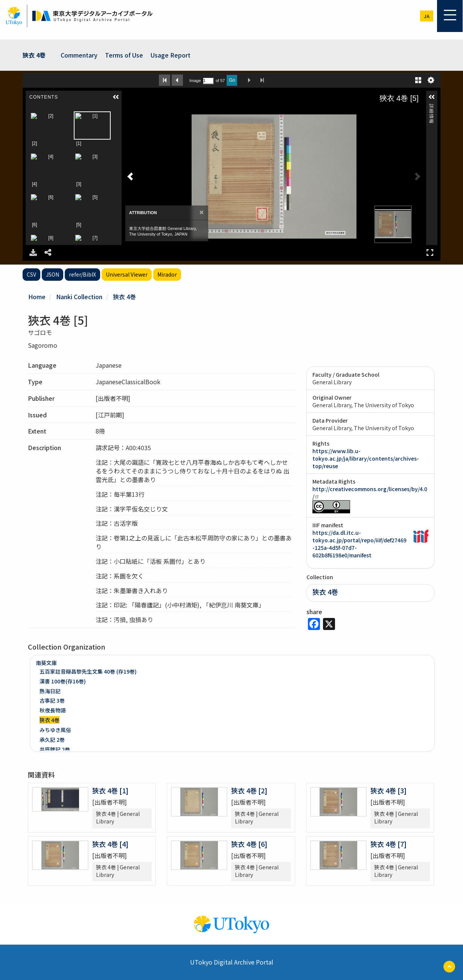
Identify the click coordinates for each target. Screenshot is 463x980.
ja (427, 16)
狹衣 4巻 (34, 55)
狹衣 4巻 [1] (110, 790)
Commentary (79, 55)
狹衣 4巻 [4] (110, 844)
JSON (53, 274)
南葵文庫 (46, 663)
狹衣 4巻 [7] (388, 844)
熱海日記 (50, 691)
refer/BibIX (82, 274)
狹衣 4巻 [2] (249, 790)
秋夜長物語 (53, 710)
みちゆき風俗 (55, 730)
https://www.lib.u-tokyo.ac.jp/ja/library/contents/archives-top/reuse (366, 458)
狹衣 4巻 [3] (388, 790)
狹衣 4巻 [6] (249, 844)
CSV (31, 274)
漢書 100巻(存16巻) (63, 681)
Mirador (167, 274)
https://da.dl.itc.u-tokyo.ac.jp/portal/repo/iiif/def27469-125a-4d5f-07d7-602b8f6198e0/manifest (359, 544)
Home (37, 297)
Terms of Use (124, 55)
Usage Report (171, 55)
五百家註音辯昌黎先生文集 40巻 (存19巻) (88, 671)
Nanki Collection (79, 297)
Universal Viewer (127, 274)
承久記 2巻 (52, 740)
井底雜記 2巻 (55, 749)
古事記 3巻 (52, 700)
